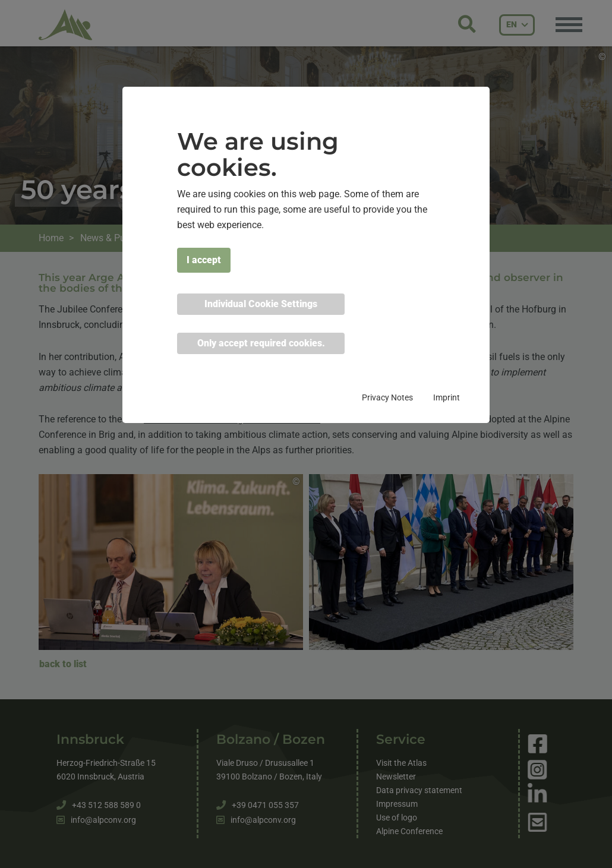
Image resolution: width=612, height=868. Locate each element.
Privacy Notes (387, 397)
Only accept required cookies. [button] (261, 343)
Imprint (447, 397)
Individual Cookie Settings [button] (261, 304)
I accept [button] (204, 260)
